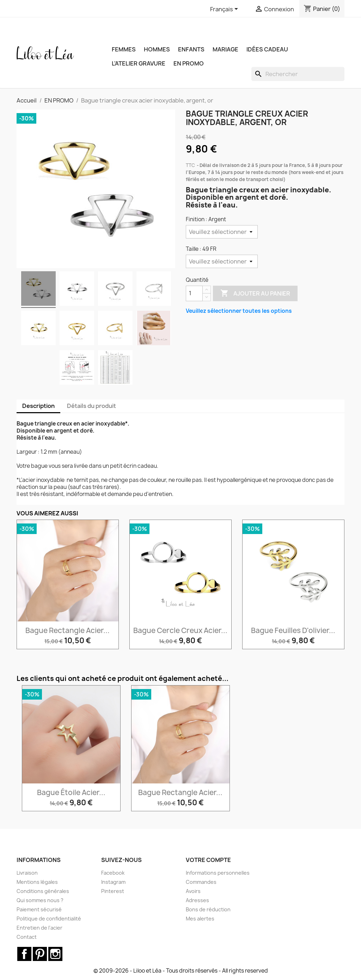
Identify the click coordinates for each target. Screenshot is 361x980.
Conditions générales (43, 891)
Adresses (197, 900)
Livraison (27, 873)
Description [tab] (38, 406)
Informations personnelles (218, 873)
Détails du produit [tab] (91, 406)
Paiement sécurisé (39, 909)
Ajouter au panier (255, 293)
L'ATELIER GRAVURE (139, 63)
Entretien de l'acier (39, 928)
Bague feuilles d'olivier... (293, 630)
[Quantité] (194, 293)
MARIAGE (225, 49)
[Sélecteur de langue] (225, 10)
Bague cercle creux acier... (180, 630)
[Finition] (222, 232)
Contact (27, 937)
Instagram (113, 882)
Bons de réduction (208, 909)
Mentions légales (37, 882)
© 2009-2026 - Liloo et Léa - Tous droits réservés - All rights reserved (181, 971)
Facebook (113, 873)
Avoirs (193, 891)
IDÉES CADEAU (267, 49)
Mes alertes (200, 919)
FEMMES (124, 49)
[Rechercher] (298, 74)
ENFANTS (191, 49)
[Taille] (222, 261)
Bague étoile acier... (71, 792)
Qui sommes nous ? (40, 900)
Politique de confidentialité (49, 919)
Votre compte (208, 860)
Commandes (201, 882)
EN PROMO (189, 63)
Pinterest (113, 891)
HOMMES (157, 49)
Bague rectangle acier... (68, 630)
